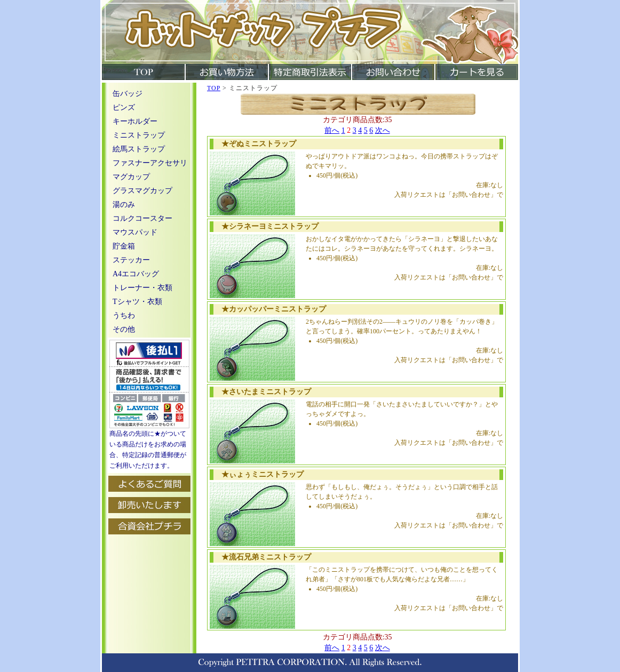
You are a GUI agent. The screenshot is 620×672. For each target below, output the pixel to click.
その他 (124, 329)
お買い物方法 (226, 72)
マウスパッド (135, 232)
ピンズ (124, 107)
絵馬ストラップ (139, 149)
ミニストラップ (139, 135)
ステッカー (131, 260)
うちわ (124, 315)
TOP (143, 72)
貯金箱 (124, 246)
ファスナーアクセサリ (150, 163)
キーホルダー (135, 121)
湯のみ (124, 205)
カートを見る (476, 72)
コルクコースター (142, 218)
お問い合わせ (393, 72)
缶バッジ (128, 94)
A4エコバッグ (136, 274)
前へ (332, 130)
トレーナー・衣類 (142, 288)
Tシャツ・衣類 (137, 302)
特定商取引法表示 (309, 72)
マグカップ (131, 177)
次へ (383, 130)
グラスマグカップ (142, 191)
